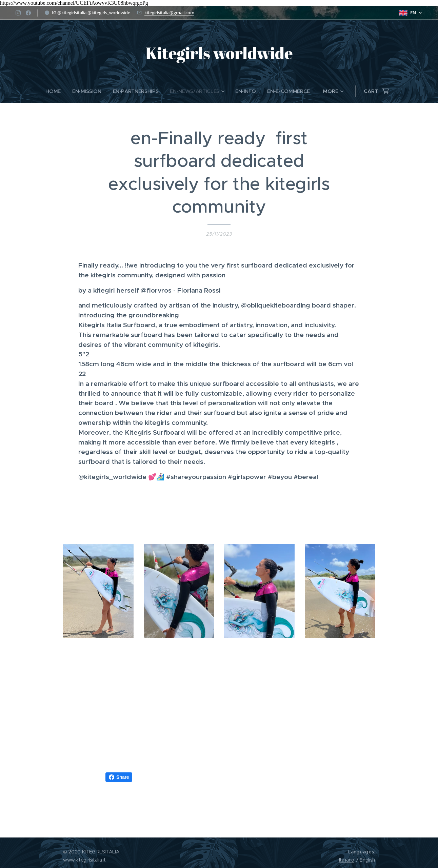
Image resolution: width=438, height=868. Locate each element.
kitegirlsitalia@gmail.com (169, 13)
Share (119, 777)
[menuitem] (52, 91)
